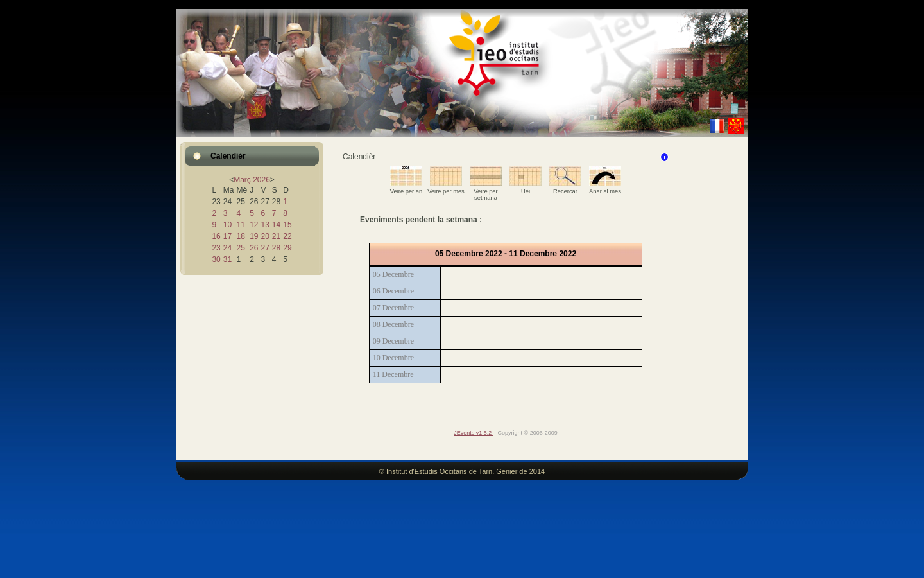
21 (276, 236)
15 (287, 225)
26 (254, 248)
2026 (261, 180)
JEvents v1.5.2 (474, 433)
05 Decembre (393, 274)
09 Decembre (393, 341)
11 (240, 225)
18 (240, 236)
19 (254, 236)
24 (227, 248)
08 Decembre (393, 324)
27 (265, 248)
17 (227, 236)
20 (265, 236)
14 (276, 225)
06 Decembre (393, 291)
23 (216, 248)
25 (240, 248)
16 (216, 236)
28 (276, 248)
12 (254, 225)
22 (287, 236)
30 (216, 259)
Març (242, 180)
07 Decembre (393, 308)
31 (227, 259)
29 (287, 248)
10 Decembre (393, 358)
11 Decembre (393, 374)
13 (265, 225)
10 (227, 225)
